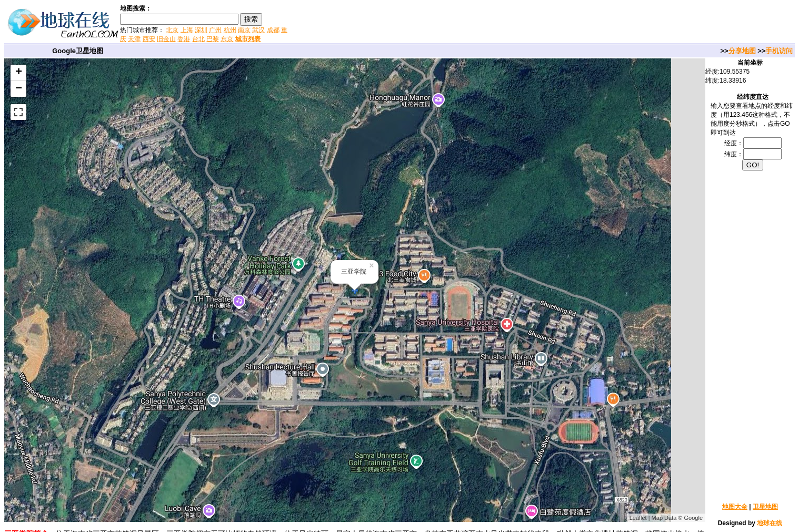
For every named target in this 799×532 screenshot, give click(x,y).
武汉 (258, 30)
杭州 (230, 30)
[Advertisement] (415, 23)
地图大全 (735, 507)
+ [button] (19, 73)
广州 (215, 30)
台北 (198, 39)
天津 (134, 39)
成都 (273, 30)
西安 (149, 39)
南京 (244, 30)
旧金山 (166, 39)
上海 (187, 30)
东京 (227, 39)
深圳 (201, 30)
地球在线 (770, 523)
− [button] (19, 89)
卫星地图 (765, 507)
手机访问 (779, 51)
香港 (184, 39)
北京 (172, 30)
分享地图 (742, 51)
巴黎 (213, 39)
